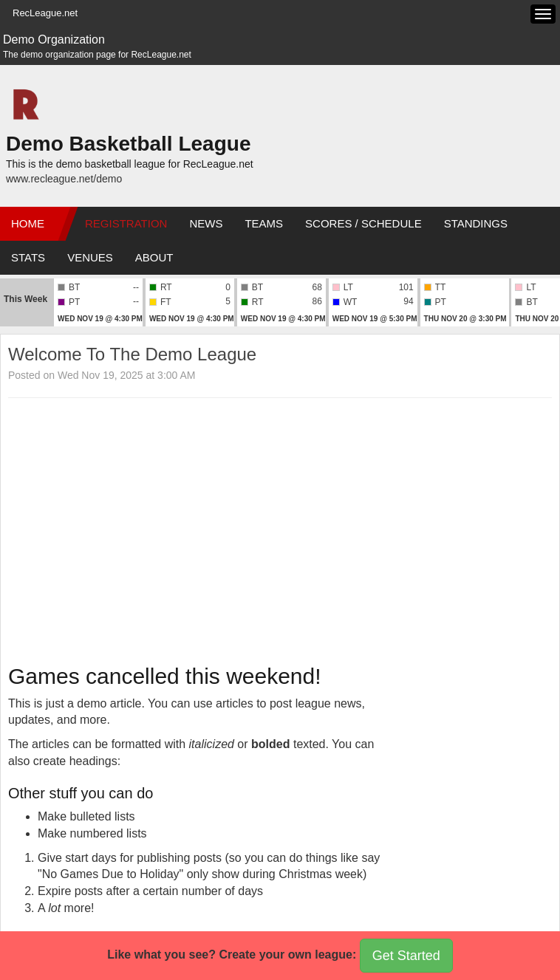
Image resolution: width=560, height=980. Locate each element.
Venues (90, 257)
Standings (476, 223)
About (154, 257)
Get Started (406, 956)
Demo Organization (54, 40)
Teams (264, 223)
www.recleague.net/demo (64, 179)
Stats (28, 257)
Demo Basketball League (128, 144)
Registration (126, 223)
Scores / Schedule (363, 223)
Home (28, 223)
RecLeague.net (45, 13)
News (206, 223)
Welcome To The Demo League (132, 354)
